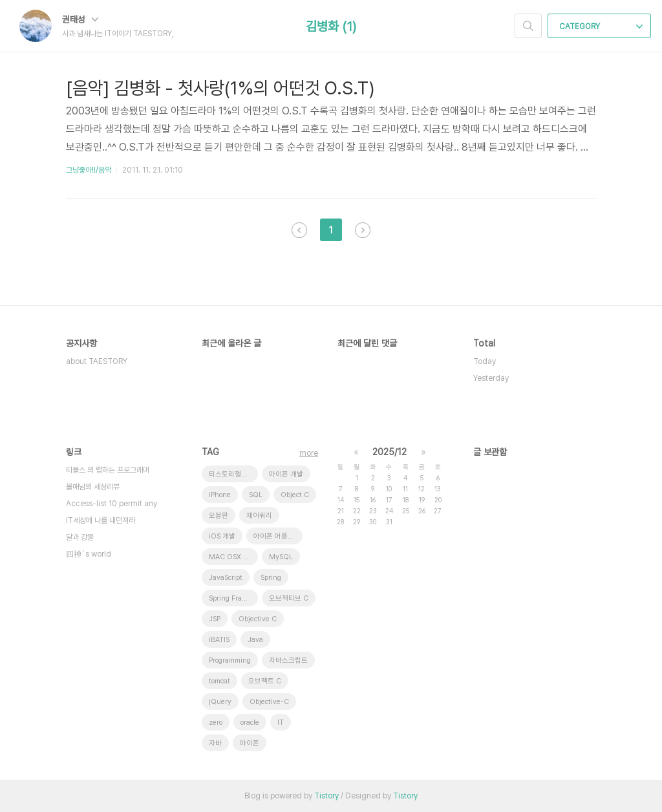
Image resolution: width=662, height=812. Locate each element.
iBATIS (219, 640)
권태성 (80, 19)
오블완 (219, 516)
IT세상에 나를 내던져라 (101, 520)
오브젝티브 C (289, 598)
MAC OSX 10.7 (233, 557)
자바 (215, 743)
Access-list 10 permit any (112, 504)
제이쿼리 (259, 516)
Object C (295, 495)
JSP (215, 619)
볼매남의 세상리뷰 (93, 487)
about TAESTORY (97, 361)
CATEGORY (601, 27)
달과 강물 (80, 537)
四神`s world (89, 554)
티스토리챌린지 (231, 474)
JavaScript (226, 578)
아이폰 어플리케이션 (278, 536)
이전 (299, 230)
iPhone (220, 495)
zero (216, 722)
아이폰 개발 (286, 474)
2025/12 (390, 452)
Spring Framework (233, 598)
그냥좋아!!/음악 (89, 170)
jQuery (220, 702)
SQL (256, 495)
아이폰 (250, 743)
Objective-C (269, 702)
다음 (363, 230)
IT (281, 722)
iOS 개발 (222, 536)
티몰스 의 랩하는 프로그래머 (108, 470)
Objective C (258, 619)
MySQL (281, 557)
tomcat (219, 681)
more (309, 453)
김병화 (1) (331, 27)
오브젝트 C (265, 681)
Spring (271, 578)
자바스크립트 (288, 660)
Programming (230, 660)
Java (255, 640)
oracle (250, 722)
